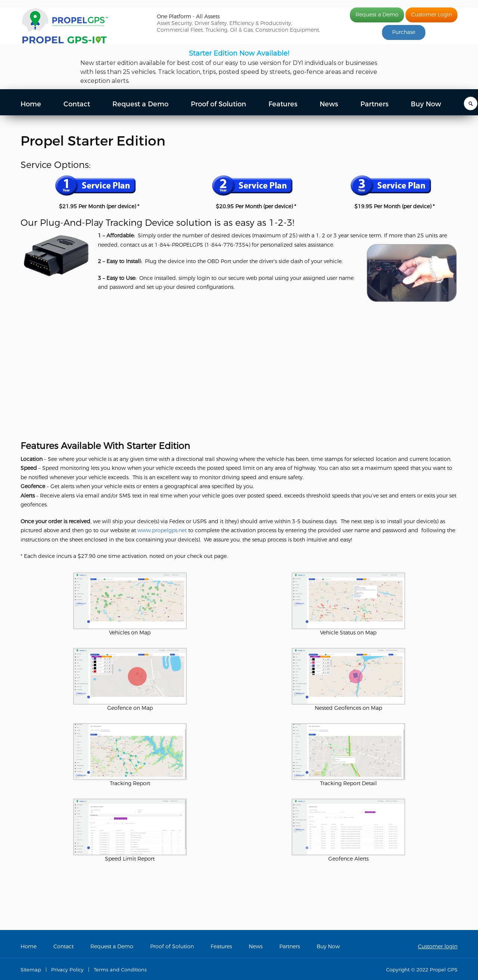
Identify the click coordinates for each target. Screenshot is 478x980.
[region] (239, 67)
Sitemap (31, 970)
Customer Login (432, 15)
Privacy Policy (67, 970)
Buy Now (426, 104)
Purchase (404, 32)
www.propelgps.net (162, 530)
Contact (77, 104)
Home (31, 104)
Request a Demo (377, 15)
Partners (374, 104)
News (329, 104)
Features (283, 104)
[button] (239, 67)
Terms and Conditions (120, 970)
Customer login (438, 947)
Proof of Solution (218, 104)
